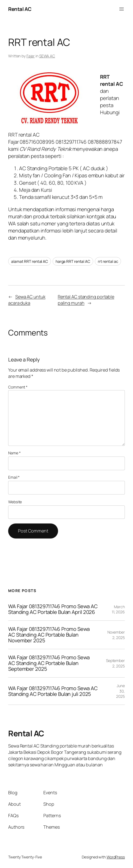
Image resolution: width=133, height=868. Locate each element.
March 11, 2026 (118, 609)
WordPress (116, 857)
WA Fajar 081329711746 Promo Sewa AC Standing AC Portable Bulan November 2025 (49, 635)
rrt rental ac (108, 261)
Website (15, 502)
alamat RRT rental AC (30, 261)
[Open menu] (122, 9)
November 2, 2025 (116, 635)
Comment (18, 387)
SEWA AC (47, 56)
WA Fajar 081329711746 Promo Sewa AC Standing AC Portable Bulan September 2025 (49, 663)
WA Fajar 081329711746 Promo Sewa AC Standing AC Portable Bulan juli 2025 (53, 691)
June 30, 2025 (120, 691)
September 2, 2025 (115, 663)
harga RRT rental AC (73, 261)
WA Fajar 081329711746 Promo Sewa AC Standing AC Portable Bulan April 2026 (53, 609)
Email (14, 477)
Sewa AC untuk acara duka (27, 300)
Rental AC (20, 9)
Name (14, 453)
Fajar (31, 56)
